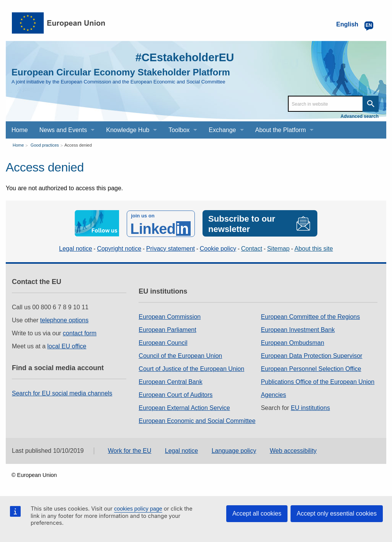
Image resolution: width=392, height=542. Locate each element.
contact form (80, 332)
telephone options (64, 319)
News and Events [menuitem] (63, 130)
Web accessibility (293, 450)
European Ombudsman (292, 342)
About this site (314, 248)
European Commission (170, 316)
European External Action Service (184, 407)
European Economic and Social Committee (197, 420)
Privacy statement (171, 248)
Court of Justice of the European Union (191, 368)
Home (18, 145)
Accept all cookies (257, 513)
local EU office (67, 345)
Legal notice (75, 248)
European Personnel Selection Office (311, 368)
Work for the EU (130, 450)
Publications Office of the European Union (318, 381)
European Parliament (167, 329)
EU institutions (310, 407)
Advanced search (360, 116)
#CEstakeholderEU (183, 57)
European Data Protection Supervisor (311, 355)
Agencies (273, 394)
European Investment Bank (298, 329)
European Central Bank (170, 381)
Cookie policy (218, 248)
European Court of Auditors (176, 394)
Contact (252, 248)
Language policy (234, 450)
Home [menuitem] (20, 130)
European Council (163, 342)
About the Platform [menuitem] (281, 130)
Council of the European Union (180, 355)
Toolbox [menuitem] (179, 130)
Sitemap (278, 248)
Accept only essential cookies (337, 513)
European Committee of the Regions (310, 316)
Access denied (78, 145)
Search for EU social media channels (62, 393)
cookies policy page (138, 509)
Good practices (45, 145)
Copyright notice (119, 248)
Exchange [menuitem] (222, 130)
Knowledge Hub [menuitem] (128, 130)
